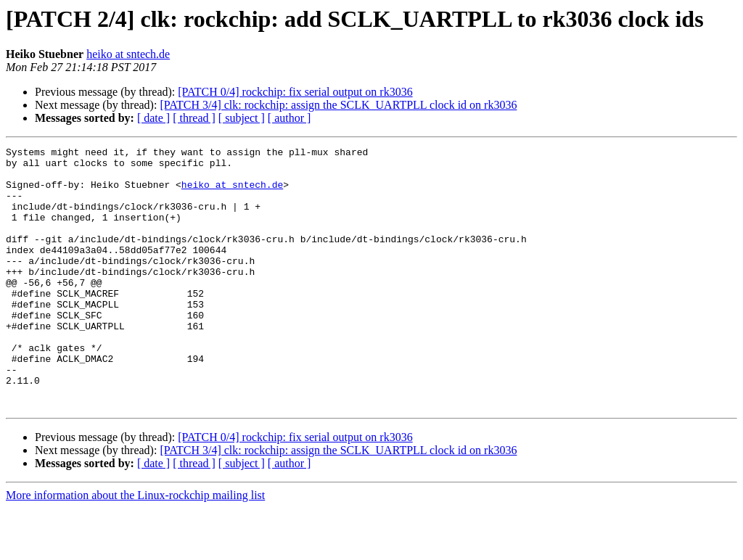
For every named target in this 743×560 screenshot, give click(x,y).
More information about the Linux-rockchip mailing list (135, 547)
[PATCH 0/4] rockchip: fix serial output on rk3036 (295, 92)
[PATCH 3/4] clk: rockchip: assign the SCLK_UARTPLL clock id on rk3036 (338, 105)
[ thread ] (194, 118)
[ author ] (290, 118)
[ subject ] (242, 118)
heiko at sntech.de (128, 54)
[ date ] (153, 118)
